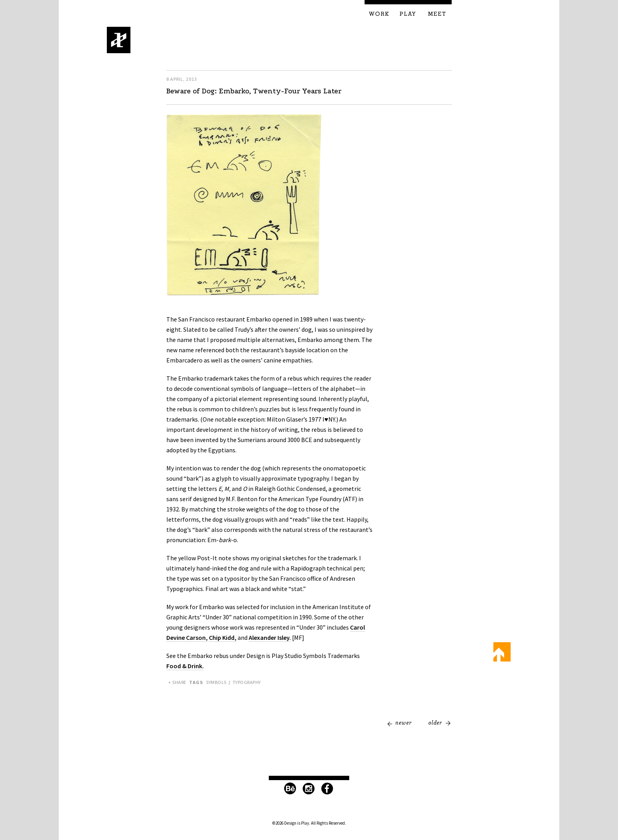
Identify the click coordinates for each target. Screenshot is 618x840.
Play (408, 14)
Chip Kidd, (223, 637)
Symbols (216, 682)
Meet (437, 14)
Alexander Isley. (270, 637)
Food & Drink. (185, 666)
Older (435, 723)
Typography (247, 682)
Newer (404, 723)
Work (379, 14)
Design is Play (119, 40)
